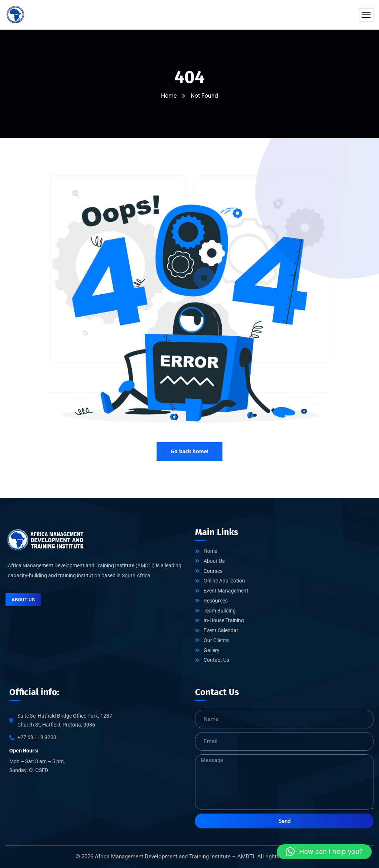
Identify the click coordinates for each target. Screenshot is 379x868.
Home (169, 96)
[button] (324, 852)
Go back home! (189, 451)
